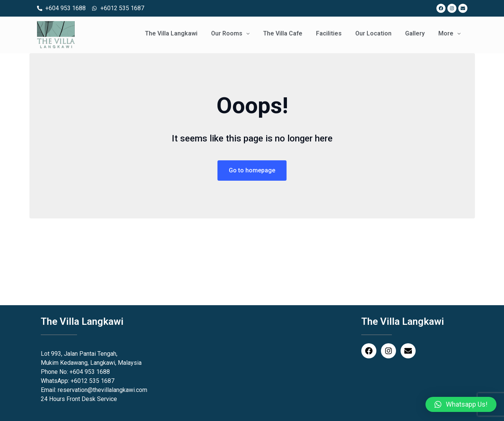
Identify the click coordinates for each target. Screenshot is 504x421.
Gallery (415, 33)
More (449, 33)
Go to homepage (252, 170)
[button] (461, 404)
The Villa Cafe (283, 33)
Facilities (329, 33)
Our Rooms (230, 33)
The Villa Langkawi (171, 33)
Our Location (373, 33)
